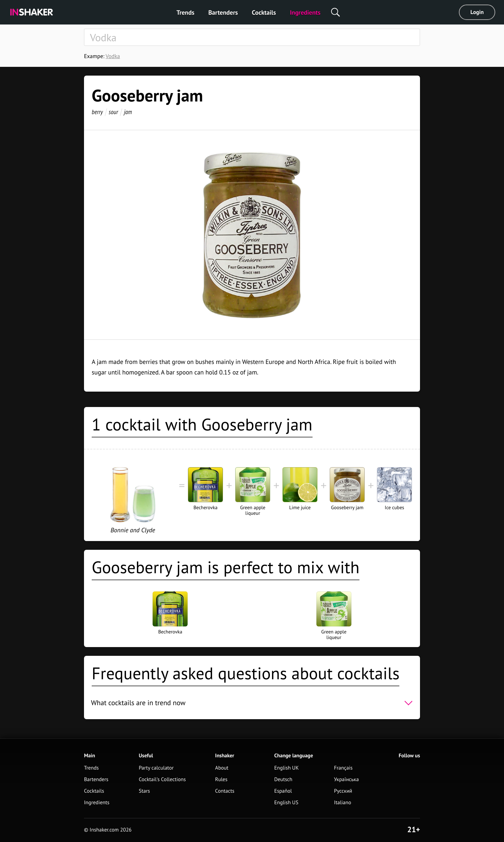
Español (283, 791)
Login (477, 12)
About (222, 768)
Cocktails (264, 12)
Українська (346, 780)
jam (128, 112)
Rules (221, 780)
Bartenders (223, 12)
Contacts (225, 791)
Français (343, 768)
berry (97, 112)
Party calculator (156, 768)
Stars (144, 791)
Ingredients (305, 12)
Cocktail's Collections (162, 780)
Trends (185, 12)
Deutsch (283, 780)
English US (286, 803)
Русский (343, 791)
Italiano (342, 803)
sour (114, 112)
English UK (286, 768)
